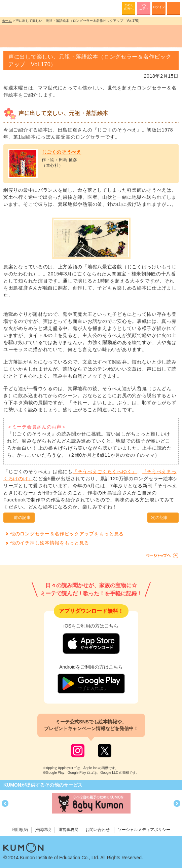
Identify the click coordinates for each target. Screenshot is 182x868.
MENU (174, 8)
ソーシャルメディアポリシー (144, 830)
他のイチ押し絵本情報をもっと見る (50, 543)
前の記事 (22, 518)
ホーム (7, 21)
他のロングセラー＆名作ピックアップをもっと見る (67, 534)
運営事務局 (68, 830)
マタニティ (144, 7)
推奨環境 (43, 830)
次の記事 (160, 518)
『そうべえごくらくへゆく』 (105, 471)
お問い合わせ (98, 830)
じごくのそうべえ (62, 152)
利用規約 (20, 830)
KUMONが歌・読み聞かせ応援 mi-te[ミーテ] (21, 8)
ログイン (159, 7)
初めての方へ (129, 7)
